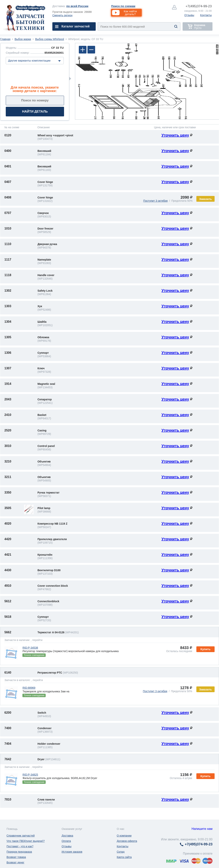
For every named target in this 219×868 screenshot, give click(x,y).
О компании (124, 836)
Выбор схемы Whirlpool (50, 39)
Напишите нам (202, 829)
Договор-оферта (127, 841)
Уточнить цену (175, 135)
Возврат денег (15, 862)
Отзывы (189, 15)
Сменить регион (62, 15)
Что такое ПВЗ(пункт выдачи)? (26, 841)
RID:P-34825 (30, 775)
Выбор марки (23, 39)
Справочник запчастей (21, 836)
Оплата (66, 841)
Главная (5, 39)
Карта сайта (124, 857)
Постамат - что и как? (20, 846)
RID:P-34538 (30, 648)
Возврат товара (16, 857)
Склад (121, 852)
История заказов (72, 852)
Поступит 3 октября (155, 201)
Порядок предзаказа (19, 852)
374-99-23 (199, 6)
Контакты (206, 15)
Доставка (67, 836)
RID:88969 (29, 688)
